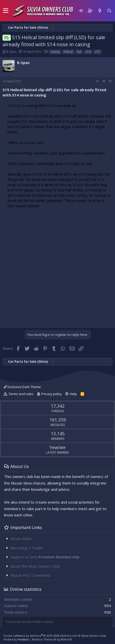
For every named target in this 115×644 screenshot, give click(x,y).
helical (68, 52)
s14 (88, 52)
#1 (111, 81)
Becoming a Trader (27, 548)
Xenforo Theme (52, 639)
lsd (79, 52)
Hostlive (23, 639)
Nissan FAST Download (30, 575)
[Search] (109, 11)
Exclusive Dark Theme (22, 387)
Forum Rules (21, 539)
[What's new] (100, 11)
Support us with (45, 557)
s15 (97, 52)
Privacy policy (51, 394)
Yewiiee (57, 447)
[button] (6, 11)
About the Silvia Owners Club (35, 566)
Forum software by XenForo (40, 636)
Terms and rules (21, 394)
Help (73, 394)
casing (55, 52)
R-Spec (11, 51)
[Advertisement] (57, 267)
